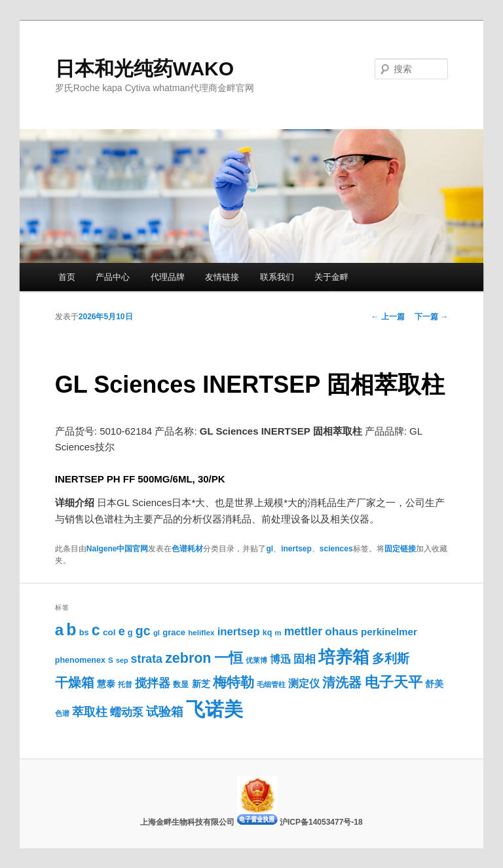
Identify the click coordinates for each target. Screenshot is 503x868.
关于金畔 (331, 277)
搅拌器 (153, 683)
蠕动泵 (127, 712)
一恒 (229, 658)
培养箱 (344, 657)
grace (174, 632)
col (109, 632)
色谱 (62, 713)
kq (268, 633)
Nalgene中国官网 (118, 549)
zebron (188, 658)
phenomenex (80, 660)
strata (147, 659)
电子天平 (394, 682)
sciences (336, 549)
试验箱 (165, 712)
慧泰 (106, 684)
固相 (305, 659)
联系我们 (277, 277)
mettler (303, 631)
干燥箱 (75, 682)
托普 (125, 684)
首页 (67, 277)
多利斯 (391, 658)
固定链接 (400, 549)
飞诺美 (214, 709)
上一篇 (388, 317)
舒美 (434, 684)
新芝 (201, 684)
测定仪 (304, 683)
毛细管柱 (271, 684)
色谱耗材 (187, 549)
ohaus (342, 631)
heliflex (201, 632)
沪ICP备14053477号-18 (321, 822)
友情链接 (222, 277)
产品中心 (113, 277)
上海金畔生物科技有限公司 (188, 822)
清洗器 (342, 682)
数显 (181, 684)
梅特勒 (233, 682)
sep (122, 660)
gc (143, 631)
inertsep (296, 549)
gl (270, 549)
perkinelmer (389, 632)
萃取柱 (90, 712)
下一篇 (431, 317)
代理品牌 (168, 277)
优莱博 (256, 660)
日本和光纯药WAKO (144, 69)
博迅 (280, 659)
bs (84, 632)
